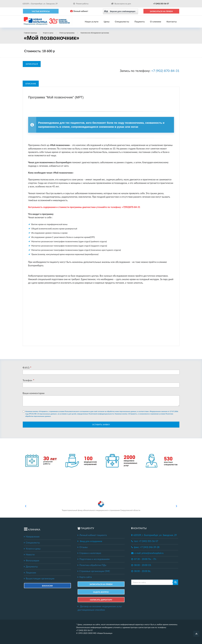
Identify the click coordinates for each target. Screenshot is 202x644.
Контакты (172, 21)
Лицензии (30, 573)
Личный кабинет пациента (92, 535)
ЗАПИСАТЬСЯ (32, 64)
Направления (32, 537)
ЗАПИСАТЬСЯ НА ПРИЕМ (161, 11)
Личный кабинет (79, 11)
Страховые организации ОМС (94, 571)
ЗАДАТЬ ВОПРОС (101, 592)
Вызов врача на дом (121, 4)
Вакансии (47, 586)
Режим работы (81, 4)
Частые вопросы (41, 11)
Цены (107, 21)
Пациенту (140, 21)
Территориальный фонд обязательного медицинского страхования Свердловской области (101, 506)
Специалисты (122, 21)
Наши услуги (92, 21)
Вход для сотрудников (91, 541)
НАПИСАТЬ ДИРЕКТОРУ (101, 600)
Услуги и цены (32, 549)
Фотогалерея (32, 561)
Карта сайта (85, 577)
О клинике (156, 21)
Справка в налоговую (89, 553)
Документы (31, 567)
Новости (29, 555)
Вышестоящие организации (39, 579)
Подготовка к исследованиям (94, 559)
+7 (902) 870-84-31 (165, 71)
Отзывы (83, 547)
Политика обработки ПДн (92, 565)
